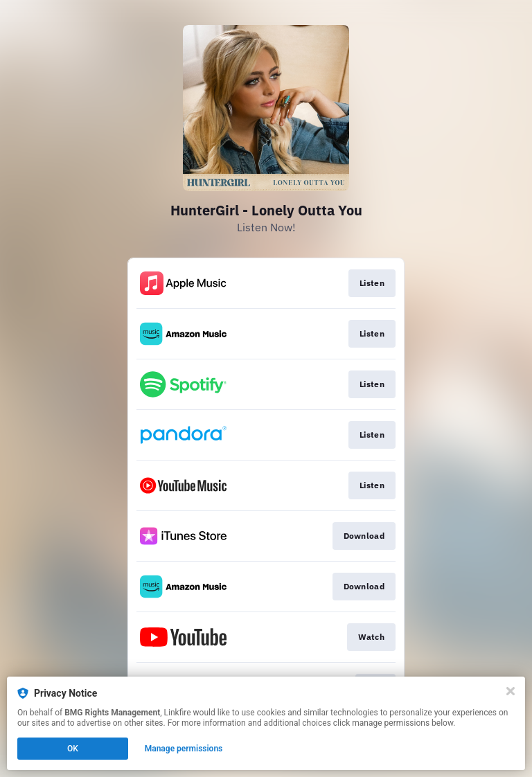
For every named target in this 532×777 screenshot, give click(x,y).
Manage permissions (184, 749)
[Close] (511, 691)
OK (73, 749)
